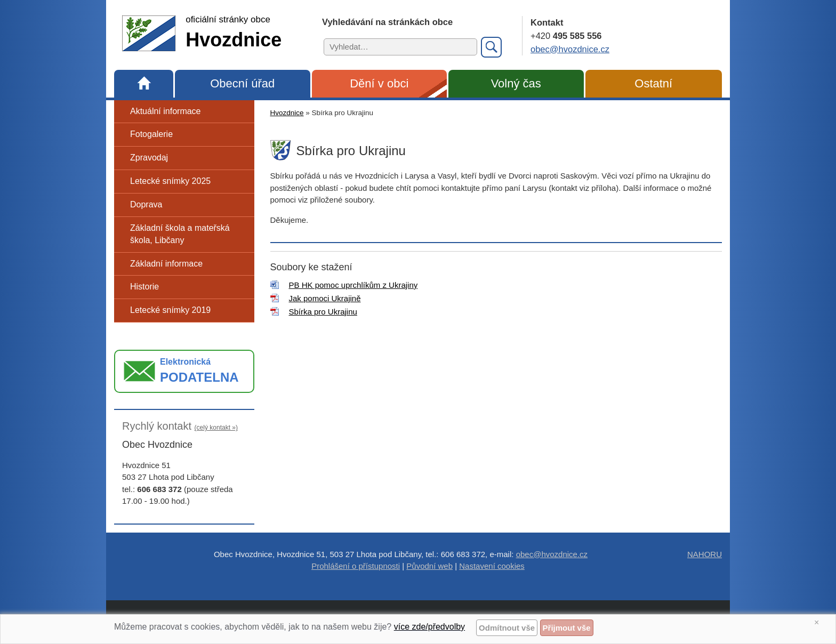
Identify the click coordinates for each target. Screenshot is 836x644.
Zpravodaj (149, 158)
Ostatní (653, 83)
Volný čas (516, 83)
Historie (144, 287)
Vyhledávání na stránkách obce (387, 22)
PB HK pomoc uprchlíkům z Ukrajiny (353, 285)
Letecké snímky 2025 (170, 181)
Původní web (429, 566)
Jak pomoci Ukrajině (325, 298)
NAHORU (705, 554)
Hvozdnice (287, 113)
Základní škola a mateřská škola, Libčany (180, 234)
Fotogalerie (151, 134)
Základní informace (166, 264)
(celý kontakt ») (216, 428)
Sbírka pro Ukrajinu (323, 312)
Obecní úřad (242, 83)
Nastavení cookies (492, 566)
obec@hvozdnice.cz (570, 49)
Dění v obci (379, 83)
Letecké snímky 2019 (170, 310)
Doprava (146, 204)
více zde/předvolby (429, 627)
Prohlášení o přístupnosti (356, 566)
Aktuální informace (166, 111)
